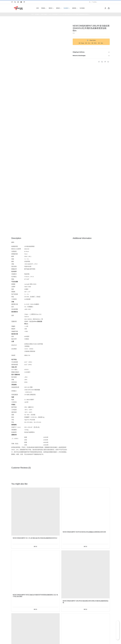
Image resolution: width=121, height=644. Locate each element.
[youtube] (21, 2)
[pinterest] (24, 2)
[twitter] (15, 2)
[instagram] (18, 2)
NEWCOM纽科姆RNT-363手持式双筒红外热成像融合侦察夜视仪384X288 (84, 532)
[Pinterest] (105, 62)
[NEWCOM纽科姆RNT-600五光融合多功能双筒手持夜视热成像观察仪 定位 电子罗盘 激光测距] (36, 571)
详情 (36, 547)
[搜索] (90, 2)
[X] (102, 62)
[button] (91, 52)
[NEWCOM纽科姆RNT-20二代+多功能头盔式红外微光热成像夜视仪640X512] (36, 512)
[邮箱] (108, 62)
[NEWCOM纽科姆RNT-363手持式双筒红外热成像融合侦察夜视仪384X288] (85, 509)
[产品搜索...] (99, 2)
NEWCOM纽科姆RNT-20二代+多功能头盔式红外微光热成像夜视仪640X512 (35, 538)
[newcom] (18, 7)
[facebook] (12, 2)
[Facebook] (99, 62)
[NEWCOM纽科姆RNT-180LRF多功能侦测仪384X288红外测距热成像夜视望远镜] (85, 574)
